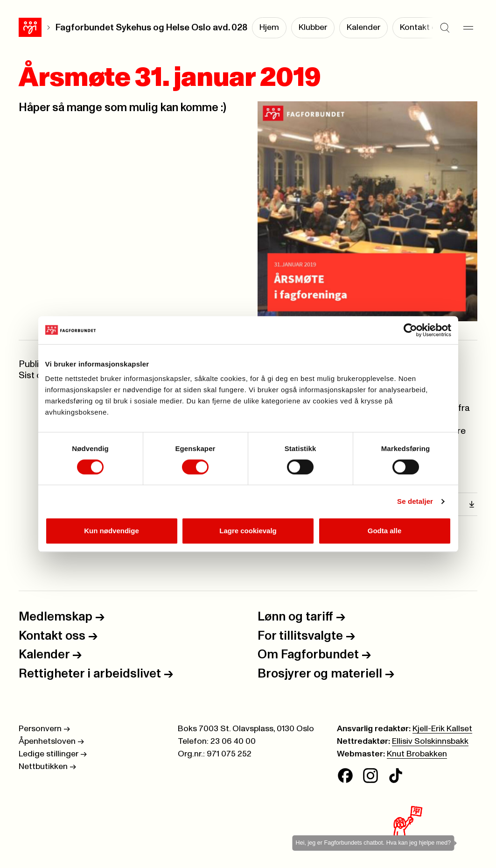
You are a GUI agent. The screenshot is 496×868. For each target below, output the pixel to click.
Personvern (44, 729)
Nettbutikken (47, 767)
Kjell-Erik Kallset (442, 729)
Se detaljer (415, 501)
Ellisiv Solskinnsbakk (430, 741)
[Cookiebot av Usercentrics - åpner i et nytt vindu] (410, 330)
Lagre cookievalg (248, 531)
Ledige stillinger (53, 754)
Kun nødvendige (112, 531)
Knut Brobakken (417, 754)
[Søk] (445, 28)
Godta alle (385, 531)
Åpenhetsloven (51, 741)
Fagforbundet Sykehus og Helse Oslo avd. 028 (151, 28)
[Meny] (468, 28)
